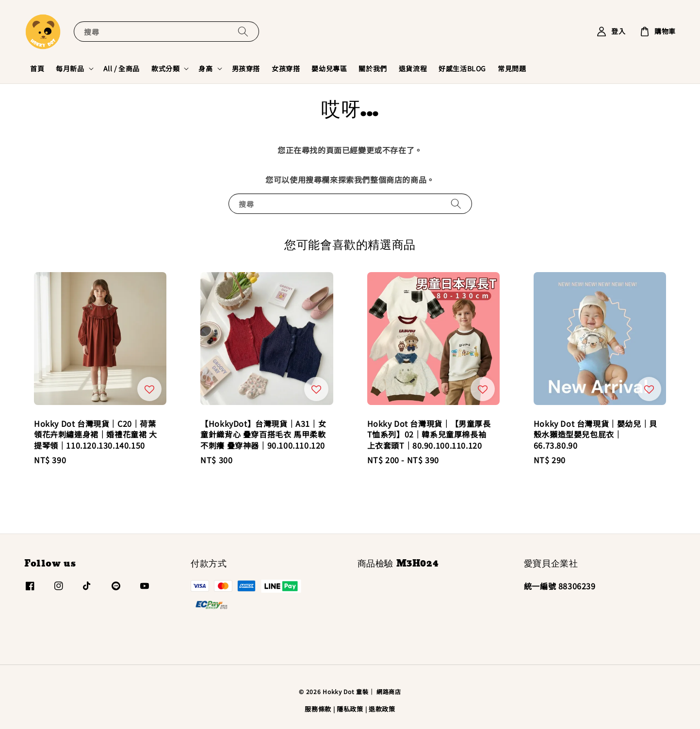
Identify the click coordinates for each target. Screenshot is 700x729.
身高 (205, 68)
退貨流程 (413, 68)
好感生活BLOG (462, 68)
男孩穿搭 (246, 68)
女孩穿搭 (286, 68)
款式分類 (165, 68)
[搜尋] (243, 31)
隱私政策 (350, 709)
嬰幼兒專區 (329, 68)
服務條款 (318, 709)
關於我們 (373, 68)
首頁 (37, 68)
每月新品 (70, 68)
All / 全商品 (122, 68)
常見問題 (512, 68)
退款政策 (382, 709)
